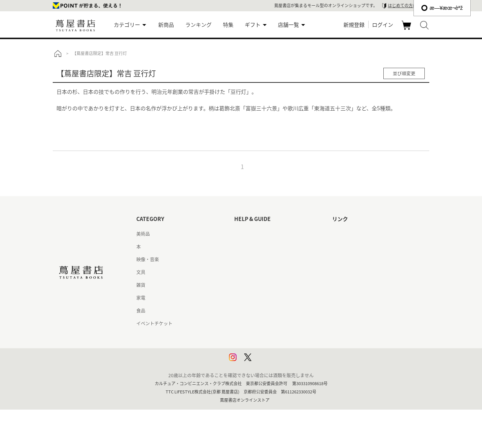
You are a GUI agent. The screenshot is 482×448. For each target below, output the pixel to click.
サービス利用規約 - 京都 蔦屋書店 (268, 285)
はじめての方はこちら (409, 5)
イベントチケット (154, 323)
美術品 (143, 234)
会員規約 (243, 298)
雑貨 (141, 285)
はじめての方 (248, 234)
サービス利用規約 (252, 272)
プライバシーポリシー (257, 336)
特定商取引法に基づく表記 (261, 311)
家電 (141, 298)
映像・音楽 (148, 259)
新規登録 (354, 24)
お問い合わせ (248, 259)
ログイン (383, 24)
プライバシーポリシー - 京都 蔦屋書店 (273, 349)
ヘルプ (241, 247)
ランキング (198, 24)
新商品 (166, 24)
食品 (141, 311)
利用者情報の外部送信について (266, 362)
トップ (58, 53)
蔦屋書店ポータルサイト (357, 234)
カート (407, 29)
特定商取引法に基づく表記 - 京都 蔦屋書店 (277, 323)
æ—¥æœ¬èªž (442, 8)
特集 (228, 24)
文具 (141, 272)
